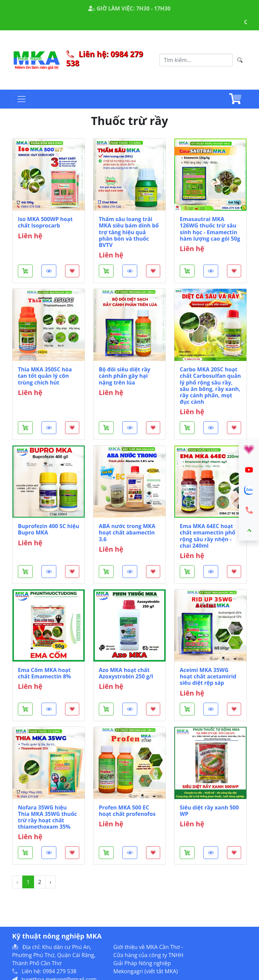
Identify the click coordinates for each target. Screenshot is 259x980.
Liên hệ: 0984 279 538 (105, 59)
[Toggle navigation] (22, 99)
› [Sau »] (50, 882)
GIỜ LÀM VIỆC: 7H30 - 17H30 (129, 8)
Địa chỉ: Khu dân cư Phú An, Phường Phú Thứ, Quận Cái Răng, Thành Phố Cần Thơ (54, 955)
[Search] (196, 60)
